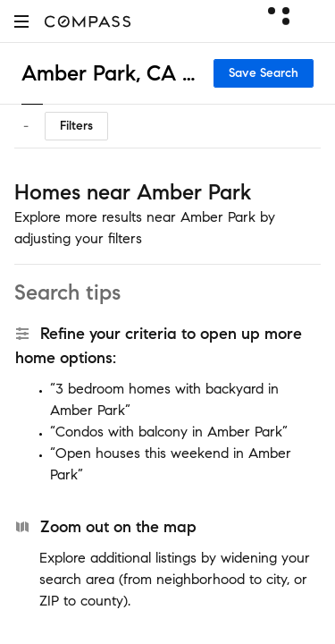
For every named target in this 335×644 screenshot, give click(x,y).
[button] (21, 21)
